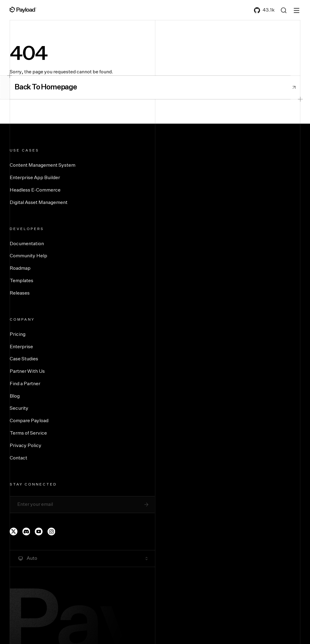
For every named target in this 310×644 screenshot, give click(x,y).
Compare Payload (29, 421)
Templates (21, 281)
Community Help (28, 256)
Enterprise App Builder (35, 178)
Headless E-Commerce (35, 190)
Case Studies (24, 359)
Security (19, 409)
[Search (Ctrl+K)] (284, 10)
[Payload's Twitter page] (14, 532)
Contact (18, 458)
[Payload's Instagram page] (51, 532)
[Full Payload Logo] (23, 10)
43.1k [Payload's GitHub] (264, 10)
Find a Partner (25, 384)
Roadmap (20, 269)
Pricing (18, 335)
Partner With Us (27, 372)
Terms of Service (28, 433)
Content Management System (43, 165)
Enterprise (21, 347)
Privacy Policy (26, 446)
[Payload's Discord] (26, 532)
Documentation (27, 244)
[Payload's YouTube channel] (39, 532)
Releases (20, 293)
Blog (15, 396)
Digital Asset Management (39, 203)
